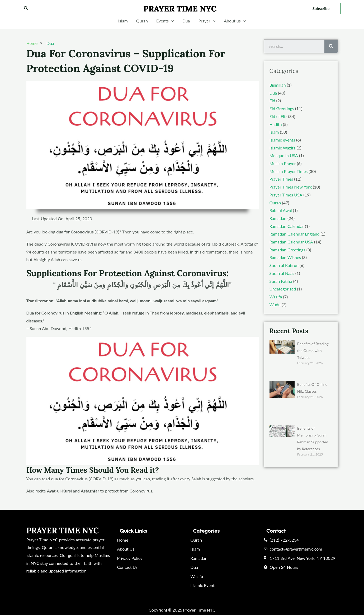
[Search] (331, 46)
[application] (171, 21)
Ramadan (278, 218)
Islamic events (282, 140)
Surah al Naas (282, 273)
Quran (142, 21)
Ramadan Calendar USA (291, 242)
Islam (123, 21)
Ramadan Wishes (285, 257)
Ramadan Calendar (287, 226)
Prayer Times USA (286, 195)
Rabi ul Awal (281, 210)
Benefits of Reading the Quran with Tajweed (313, 351)
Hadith (276, 124)
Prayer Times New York (291, 187)
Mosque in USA (284, 155)
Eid (272, 100)
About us (235, 21)
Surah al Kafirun (284, 265)
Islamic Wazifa (283, 148)
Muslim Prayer (283, 163)
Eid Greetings (282, 108)
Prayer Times (281, 179)
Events (165, 21)
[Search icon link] (26, 9)
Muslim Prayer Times (289, 171)
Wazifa (276, 297)
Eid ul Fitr (278, 116)
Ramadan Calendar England (295, 234)
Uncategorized (283, 289)
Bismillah (278, 85)
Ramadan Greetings (288, 250)
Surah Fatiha (281, 281)
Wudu (275, 305)
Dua (186, 21)
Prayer (207, 21)
